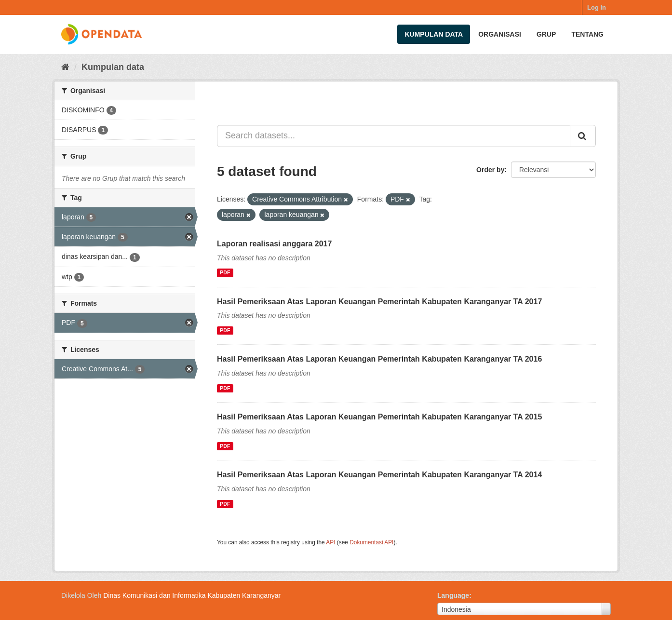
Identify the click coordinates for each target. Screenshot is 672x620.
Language (453, 595)
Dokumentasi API (371, 542)
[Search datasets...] (394, 136)
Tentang (587, 34)
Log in (597, 7)
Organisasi (500, 34)
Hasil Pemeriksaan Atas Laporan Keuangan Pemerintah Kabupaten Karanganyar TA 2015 (379, 417)
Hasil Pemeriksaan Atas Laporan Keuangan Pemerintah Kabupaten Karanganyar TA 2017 (379, 302)
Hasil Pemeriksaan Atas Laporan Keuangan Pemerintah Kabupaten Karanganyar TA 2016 (379, 359)
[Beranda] (65, 67)
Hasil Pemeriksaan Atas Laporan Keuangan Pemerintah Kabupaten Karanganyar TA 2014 (379, 475)
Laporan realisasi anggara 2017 (274, 244)
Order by (490, 170)
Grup (546, 34)
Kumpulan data (434, 34)
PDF (225, 273)
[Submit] (583, 136)
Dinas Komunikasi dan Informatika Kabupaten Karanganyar (192, 595)
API (330, 542)
